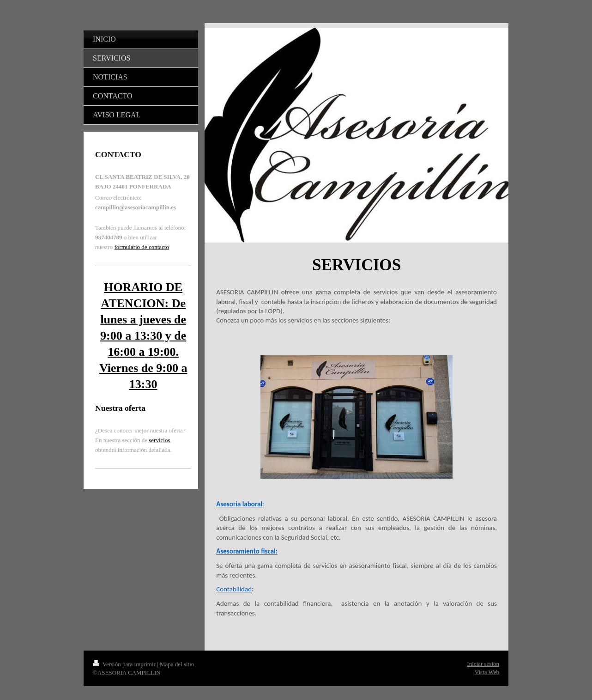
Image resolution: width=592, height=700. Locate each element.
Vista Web (487, 672)
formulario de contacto (142, 247)
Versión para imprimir (125, 664)
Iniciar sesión (483, 664)
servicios (159, 440)
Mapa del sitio (177, 664)
